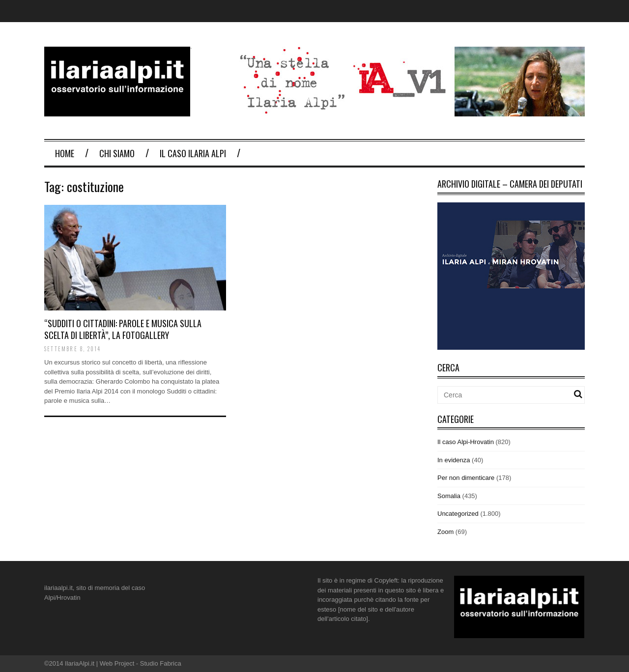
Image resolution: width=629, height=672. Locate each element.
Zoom (445, 532)
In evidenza (454, 460)
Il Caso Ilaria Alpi (193, 153)
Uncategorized (458, 514)
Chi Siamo (117, 153)
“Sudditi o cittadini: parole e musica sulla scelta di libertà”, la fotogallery (123, 329)
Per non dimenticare (466, 478)
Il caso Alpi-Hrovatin (466, 442)
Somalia (449, 496)
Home (65, 153)
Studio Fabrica (161, 663)
